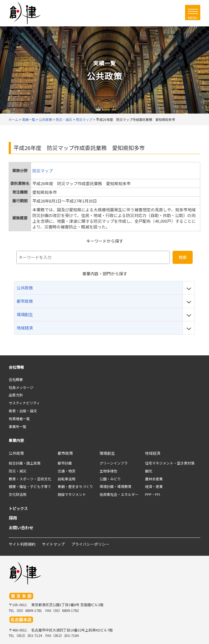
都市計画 (65, 463)
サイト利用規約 (22, 544)
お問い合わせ (21, 528)
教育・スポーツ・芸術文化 (30, 479)
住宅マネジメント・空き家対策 (170, 463)
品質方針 (16, 395)
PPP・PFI (153, 494)
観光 (149, 471)
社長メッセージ (21, 387)
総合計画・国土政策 (25, 463)
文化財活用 (18, 494)
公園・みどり (110, 479)
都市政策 (65, 453)
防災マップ (43, 171)
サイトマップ (53, 544)
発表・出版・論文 (23, 411)
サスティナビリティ (24, 403)
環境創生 (107, 453)
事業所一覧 (18, 427)
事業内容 (16, 440)
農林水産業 (154, 479)
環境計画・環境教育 (116, 486)
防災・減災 (18, 471)
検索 (183, 257)
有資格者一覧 (19, 419)
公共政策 (16, 453)
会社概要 (16, 379)
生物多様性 (108, 471)
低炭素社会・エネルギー (119, 494)
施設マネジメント (72, 494)
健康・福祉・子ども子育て (30, 486)
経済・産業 (154, 486)
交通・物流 (67, 471)
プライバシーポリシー (90, 544)
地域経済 (153, 453)
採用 (13, 518)
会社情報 (16, 367)
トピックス (18, 508)
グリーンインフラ (114, 463)
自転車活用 (67, 479)
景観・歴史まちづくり (75, 486)
